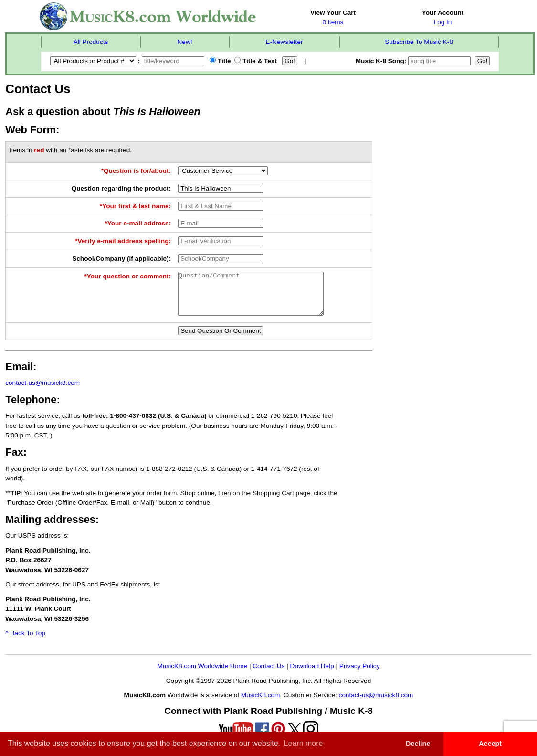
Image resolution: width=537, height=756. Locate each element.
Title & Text (256, 61)
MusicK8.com (261, 704)
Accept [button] (490, 744)
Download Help (312, 675)
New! (185, 42)
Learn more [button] (304, 743)
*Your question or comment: (127, 276)
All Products (91, 42)
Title (220, 61)
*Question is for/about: (136, 171)
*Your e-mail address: (138, 223)
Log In (443, 22)
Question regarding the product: (121, 188)
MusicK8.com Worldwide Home (203, 675)
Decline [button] (418, 744)
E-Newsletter (284, 42)
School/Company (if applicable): (121, 259)
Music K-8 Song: (414, 61)
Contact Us (268, 675)
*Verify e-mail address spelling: (123, 241)
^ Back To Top (25, 642)
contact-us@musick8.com (42, 391)
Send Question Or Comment (221, 339)
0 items (333, 22)
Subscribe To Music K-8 (419, 42)
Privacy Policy (360, 675)
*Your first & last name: (135, 206)
